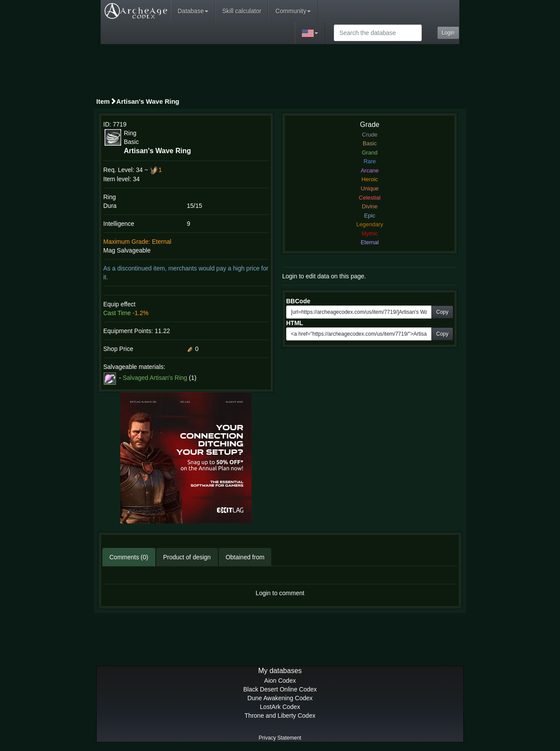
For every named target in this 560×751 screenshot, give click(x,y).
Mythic (370, 233)
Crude (369, 135)
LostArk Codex (280, 707)
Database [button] (193, 11)
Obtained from (245, 557)
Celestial (370, 198)
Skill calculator (242, 11)
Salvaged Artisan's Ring (155, 378)
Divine (370, 206)
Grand (370, 153)
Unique (369, 188)
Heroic (370, 179)
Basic (370, 143)
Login (448, 33)
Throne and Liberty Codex (280, 716)
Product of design (187, 557)
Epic (369, 216)
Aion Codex (280, 681)
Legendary (369, 224)
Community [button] (293, 11)
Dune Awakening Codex (280, 698)
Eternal (369, 242)
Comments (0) (129, 557)
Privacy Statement (280, 738)
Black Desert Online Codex (280, 689)
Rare (370, 161)
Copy (442, 312)
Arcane (369, 170)
